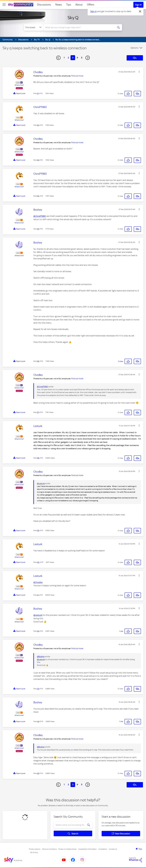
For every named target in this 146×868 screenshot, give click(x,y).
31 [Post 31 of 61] (38, 93)
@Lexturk (41, 484)
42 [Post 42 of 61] (38, 631)
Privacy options (35, 849)
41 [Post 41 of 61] (38, 595)
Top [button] (140, 849)
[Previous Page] (58, 58)
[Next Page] (88, 58)
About (79, 5)
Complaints (103, 849)
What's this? (19, 85)
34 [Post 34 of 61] (38, 196)
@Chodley (38, 582)
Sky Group (34, 852)
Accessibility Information (87, 849)
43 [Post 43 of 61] (38, 689)
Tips (69, 5)
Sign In (138, 5)
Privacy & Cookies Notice (67, 849)
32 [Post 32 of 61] (38, 125)
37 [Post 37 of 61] (38, 412)
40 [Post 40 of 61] (38, 562)
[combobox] (79, 27)
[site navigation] (4, 5)
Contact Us (113, 849)
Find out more (77, 76)
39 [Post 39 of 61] (38, 531)
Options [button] (134, 48)
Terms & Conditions (49, 849)
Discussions (44, 5)
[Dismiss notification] (140, 11)
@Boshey (41, 657)
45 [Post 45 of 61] (38, 773)
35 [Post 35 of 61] (38, 229)
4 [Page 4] (77, 58)
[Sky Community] (21, 5)
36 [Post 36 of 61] (38, 361)
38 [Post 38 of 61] (38, 458)
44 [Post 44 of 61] (38, 721)
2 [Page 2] (68, 58)
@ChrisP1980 (40, 216)
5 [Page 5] (82, 58)
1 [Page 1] (64, 58)
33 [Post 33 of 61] (38, 160)
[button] (139, 72)
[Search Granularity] (34, 27)
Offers (91, 5)
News (59, 5)
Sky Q (73, 18)
